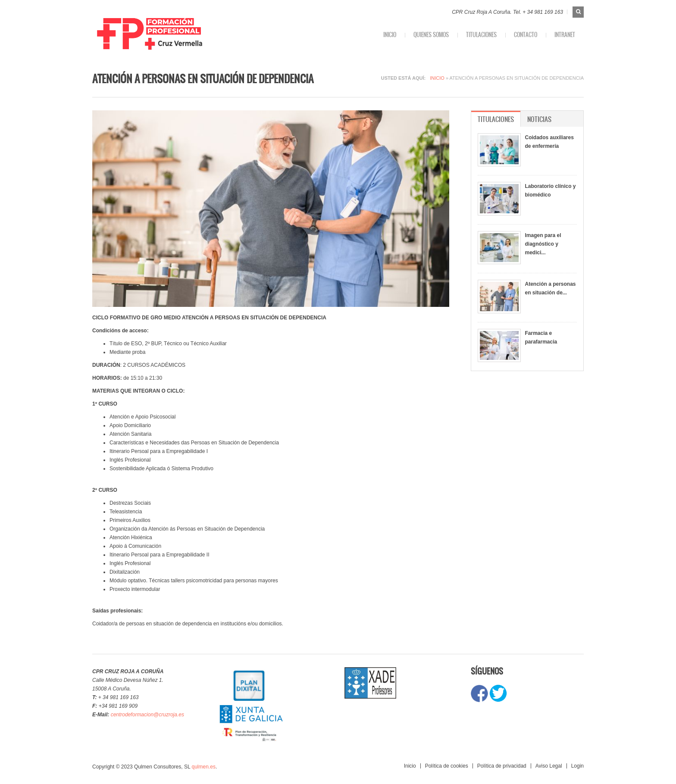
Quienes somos (431, 35)
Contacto (526, 35)
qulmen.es (204, 767)
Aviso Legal (549, 766)
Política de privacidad (502, 766)
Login (577, 766)
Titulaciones (481, 35)
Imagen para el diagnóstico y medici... (543, 244)
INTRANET (565, 35)
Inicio (390, 35)
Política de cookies (447, 766)
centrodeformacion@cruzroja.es (147, 715)
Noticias (539, 119)
